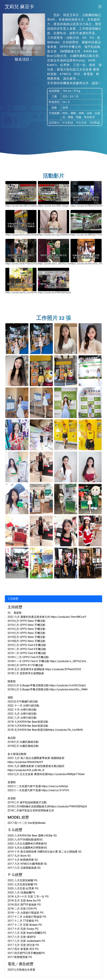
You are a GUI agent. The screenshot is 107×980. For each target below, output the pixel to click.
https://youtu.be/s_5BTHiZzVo (54, 264)
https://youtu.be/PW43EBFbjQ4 (54, 292)
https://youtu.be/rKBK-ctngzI (53, 206)
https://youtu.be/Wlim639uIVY (87, 206)
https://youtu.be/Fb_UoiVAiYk (21, 292)
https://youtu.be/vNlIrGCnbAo (21, 206)
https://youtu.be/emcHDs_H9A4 (88, 264)
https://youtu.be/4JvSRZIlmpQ (22, 235)
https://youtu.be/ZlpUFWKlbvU (54, 235)
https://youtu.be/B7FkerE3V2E (22, 264)
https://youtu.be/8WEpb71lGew (87, 235)
